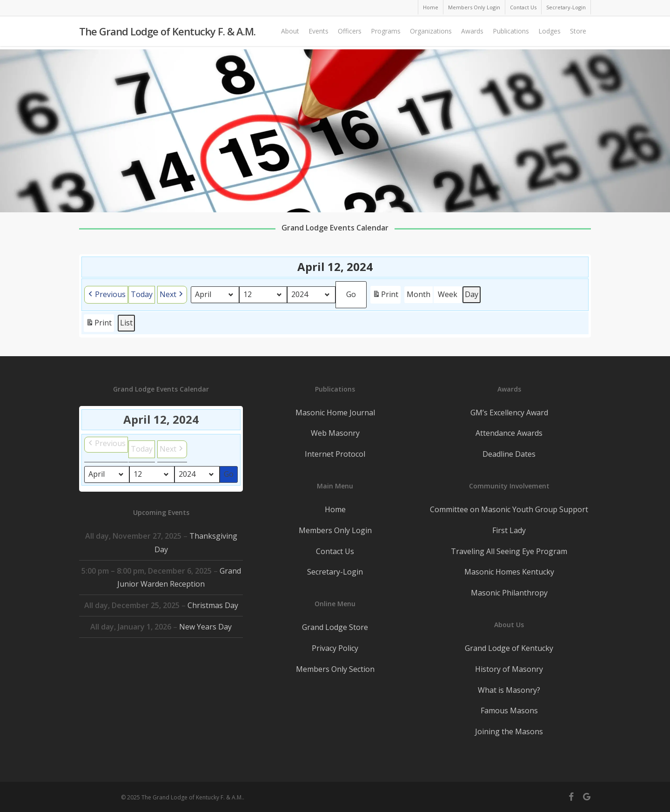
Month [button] (419, 294)
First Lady (509, 530)
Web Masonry (335, 433)
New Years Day (205, 627)
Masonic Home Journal (335, 413)
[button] (106, 295)
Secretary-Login (335, 572)
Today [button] (142, 294)
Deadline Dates (509, 454)
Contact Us (335, 551)
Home (335, 509)
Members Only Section (335, 669)
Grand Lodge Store (335, 627)
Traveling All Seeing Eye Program (509, 551)
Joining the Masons (509, 731)
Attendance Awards (509, 433)
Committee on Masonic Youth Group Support (509, 509)
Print (385, 296)
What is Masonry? (509, 690)
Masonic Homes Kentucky (509, 572)
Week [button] (448, 294)
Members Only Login (335, 530)
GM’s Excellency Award (509, 413)
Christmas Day (213, 606)
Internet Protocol (335, 454)
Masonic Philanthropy (509, 593)
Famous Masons (509, 710)
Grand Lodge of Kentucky (509, 648)
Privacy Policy (335, 648)
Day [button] (472, 294)
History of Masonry (509, 669)
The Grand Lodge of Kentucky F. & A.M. (167, 33)
